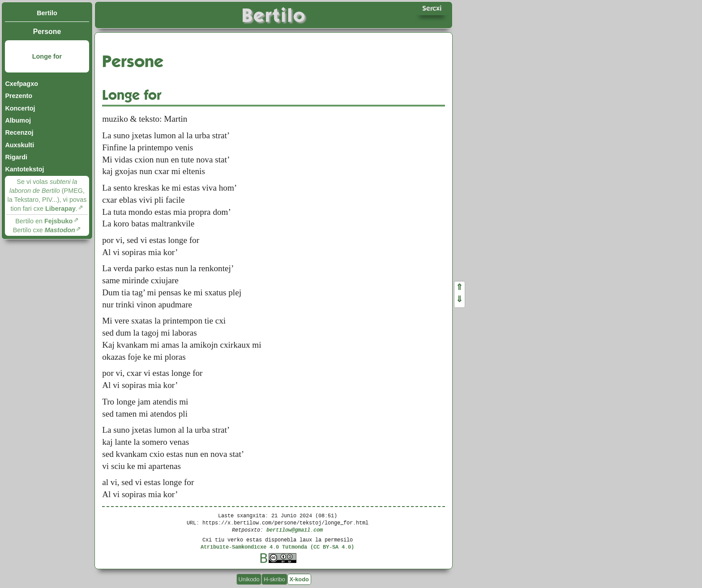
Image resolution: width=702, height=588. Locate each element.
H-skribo (274, 579)
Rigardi (16, 157)
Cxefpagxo (21, 84)
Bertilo (47, 13)
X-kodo (299, 579)
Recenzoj (19, 132)
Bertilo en (44, 221)
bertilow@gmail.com (295, 530)
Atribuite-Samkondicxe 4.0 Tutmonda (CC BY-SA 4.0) (277, 547)
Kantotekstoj (24, 169)
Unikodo (249, 579)
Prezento (19, 96)
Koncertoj (20, 108)
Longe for (47, 56)
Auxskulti (19, 145)
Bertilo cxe (44, 230)
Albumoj (18, 120)
